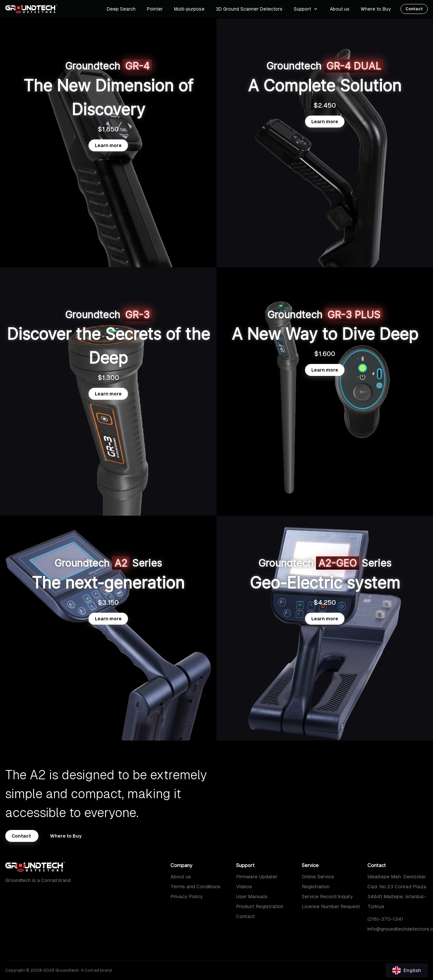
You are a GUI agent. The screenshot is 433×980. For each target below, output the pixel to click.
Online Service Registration (318, 881)
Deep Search (121, 9)
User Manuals (252, 896)
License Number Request (331, 906)
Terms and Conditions (195, 886)
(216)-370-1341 (385, 919)
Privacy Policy (186, 896)
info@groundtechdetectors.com (398, 929)
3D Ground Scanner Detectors (249, 9)
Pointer (155, 9)
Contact (246, 916)
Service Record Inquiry (327, 896)
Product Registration (260, 906)
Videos (244, 886)
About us (181, 877)
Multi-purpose (189, 9)
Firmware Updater (257, 877)
